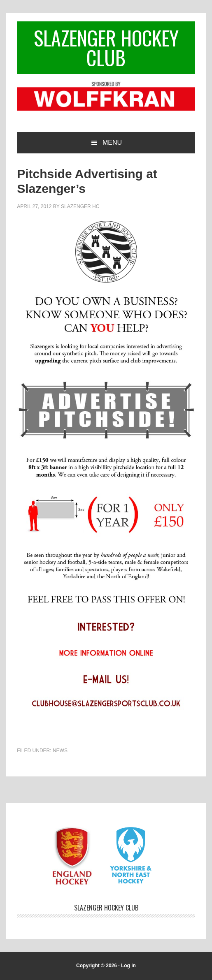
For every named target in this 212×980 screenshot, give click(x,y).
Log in (128, 966)
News (60, 751)
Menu (112, 142)
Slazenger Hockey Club (106, 47)
